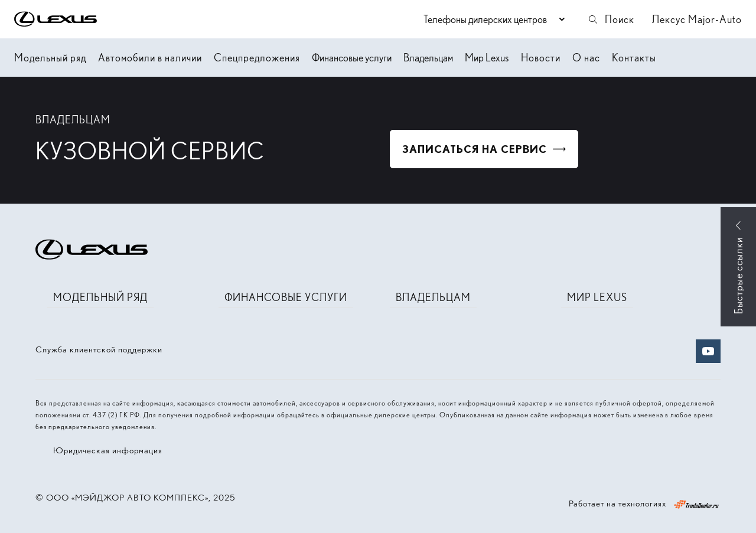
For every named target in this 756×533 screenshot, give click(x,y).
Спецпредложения (257, 58)
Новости (541, 58)
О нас (586, 58)
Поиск (611, 19)
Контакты (634, 58)
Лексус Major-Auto (697, 19)
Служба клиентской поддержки (99, 349)
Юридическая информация (108, 450)
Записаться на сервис (475, 149)
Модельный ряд (50, 58)
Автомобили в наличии (150, 58)
